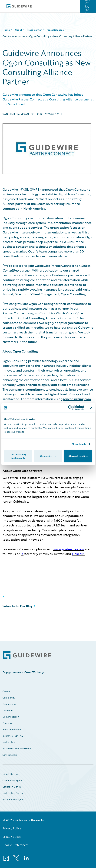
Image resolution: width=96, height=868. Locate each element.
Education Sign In (12, 787)
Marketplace (9, 742)
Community (9, 698)
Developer (8, 710)
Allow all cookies (78, 456)
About (18, 30)
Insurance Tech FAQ (13, 736)
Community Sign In (13, 780)
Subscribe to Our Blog (17, 606)
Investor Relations (12, 729)
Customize (48, 456)
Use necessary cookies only (18, 456)
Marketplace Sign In (13, 793)
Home (6, 30)
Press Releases (55, 30)
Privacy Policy (12, 828)
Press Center (34, 30)
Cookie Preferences (15, 845)
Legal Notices (12, 837)
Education (8, 723)
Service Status (10, 755)
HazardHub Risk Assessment (17, 748)
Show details (79, 444)
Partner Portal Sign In (13, 799)
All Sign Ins (12, 774)
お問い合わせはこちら (87, 6)
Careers (6, 691)
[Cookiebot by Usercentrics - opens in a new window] (70, 408)
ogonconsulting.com (76, 399)
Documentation (11, 717)
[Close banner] (91, 408)
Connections (9, 704)
